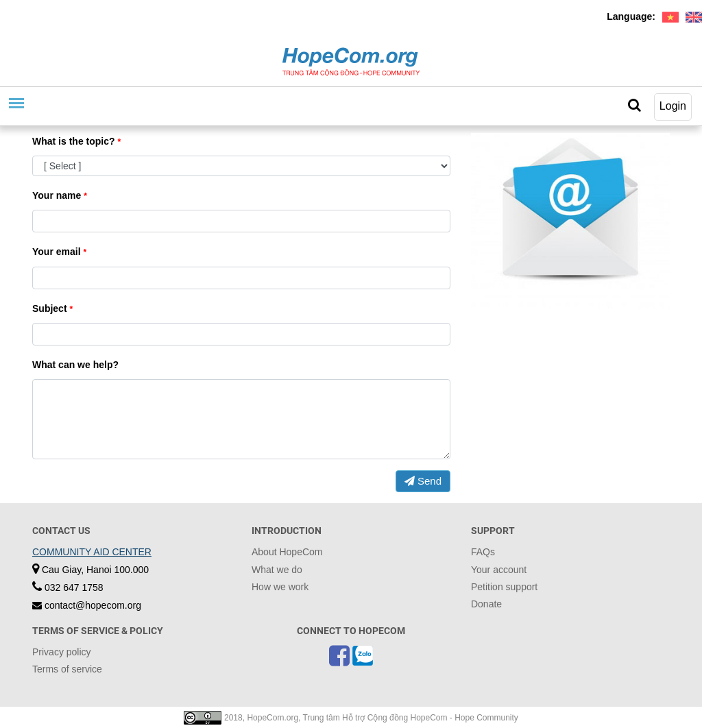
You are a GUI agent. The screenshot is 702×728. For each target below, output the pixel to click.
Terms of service (67, 669)
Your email (59, 252)
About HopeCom (287, 552)
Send (423, 481)
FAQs (483, 552)
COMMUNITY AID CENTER (92, 552)
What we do (277, 570)
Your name (60, 195)
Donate (486, 604)
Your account (499, 570)
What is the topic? (76, 141)
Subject (52, 308)
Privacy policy (62, 652)
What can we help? (75, 365)
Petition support (504, 587)
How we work (280, 587)
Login (673, 106)
